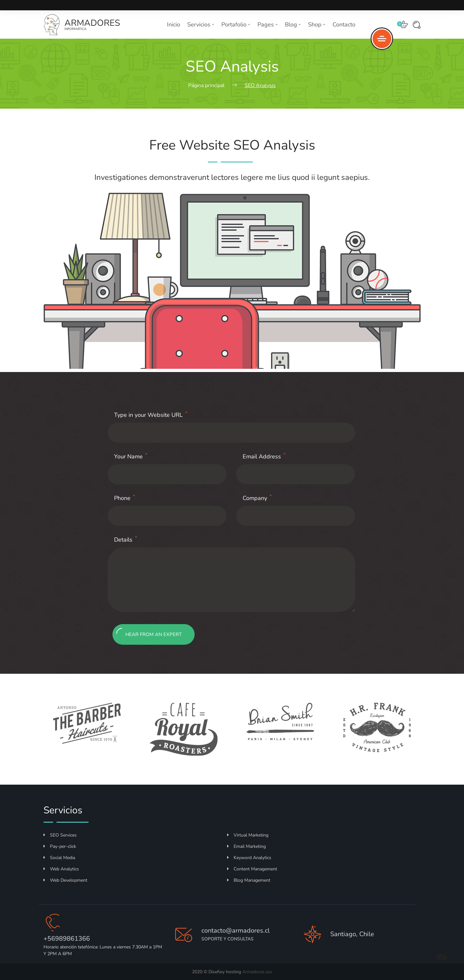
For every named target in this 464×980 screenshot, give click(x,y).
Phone (125, 498)
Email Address (264, 456)
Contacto (344, 24)
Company (257, 498)
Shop (317, 24)
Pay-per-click (60, 846)
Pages (268, 24)
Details (126, 539)
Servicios (201, 24)
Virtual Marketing (248, 835)
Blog (293, 24)
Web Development (65, 880)
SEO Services (60, 835)
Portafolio (236, 24)
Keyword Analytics (249, 858)
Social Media (59, 858)
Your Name (131, 456)
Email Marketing (247, 846)
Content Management (252, 869)
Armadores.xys (257, 972)
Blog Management (249, 880)
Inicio (174, 24)
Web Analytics (61, 869)
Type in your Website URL (151, 415)
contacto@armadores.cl (236, 931)
